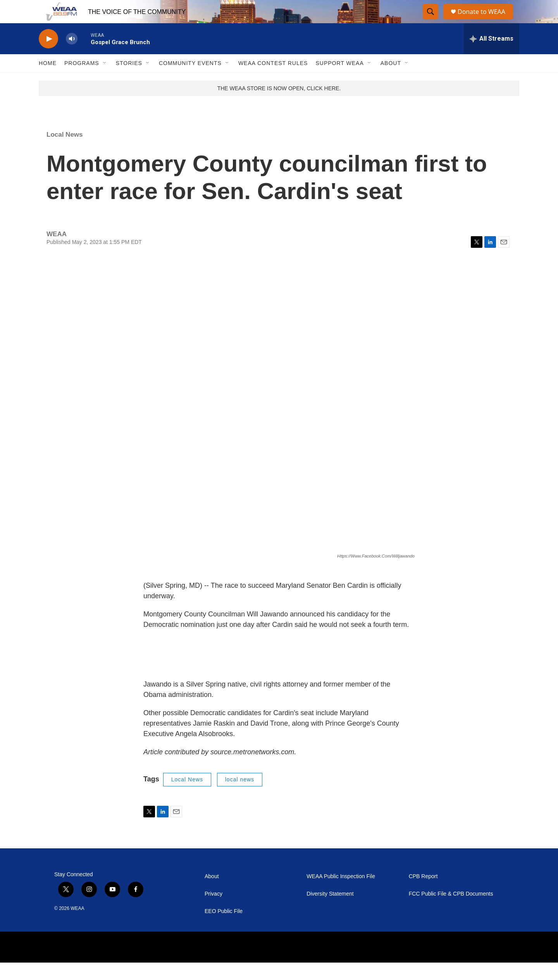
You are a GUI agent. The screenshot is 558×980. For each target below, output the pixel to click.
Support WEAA (339, 81)
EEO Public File (224, 929)
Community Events (190, 81)
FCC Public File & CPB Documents (451, 911)
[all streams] (492, 56)
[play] (48, 56)
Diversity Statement (330, 911)
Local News (65, 152)
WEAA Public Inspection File (341, 894)
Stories (129, 81)
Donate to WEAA (485, 20)
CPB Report (423, 894)
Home (48, 81)
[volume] (72, 56)
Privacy (214, 911)
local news (240, 797)
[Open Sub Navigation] (105, 81)
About (391, 81)
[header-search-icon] (431, 21)
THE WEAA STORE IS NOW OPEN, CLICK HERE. (279, 106)
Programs (82, 81)
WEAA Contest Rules (273, 81)
